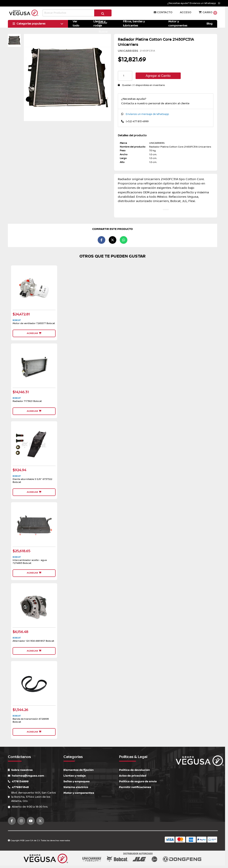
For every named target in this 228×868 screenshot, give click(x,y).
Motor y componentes (79, 791)
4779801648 (18, 785)
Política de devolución (134, 768)
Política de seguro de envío (138, 779)
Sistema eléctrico (76, 785)
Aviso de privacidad (133, 773)
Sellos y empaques (77, 779)
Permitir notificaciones (135, 785)
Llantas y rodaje (75, 773)
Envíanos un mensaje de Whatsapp (147, 114)
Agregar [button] (34, 333)
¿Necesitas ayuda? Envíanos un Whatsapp (194, 3)
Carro (208, 13)
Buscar (103, 14)
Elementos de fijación (79, 768)
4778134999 (18, 779)
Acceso (186, 12)
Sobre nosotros (20, 768)
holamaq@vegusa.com (26, 773)
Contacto (163, 12)
